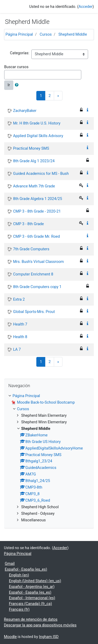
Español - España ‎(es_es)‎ (26, 569)
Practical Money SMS (31, 148)
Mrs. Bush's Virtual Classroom (38, 262)
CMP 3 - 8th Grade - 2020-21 (37, 211)
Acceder (85, 7)
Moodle (10, 637)
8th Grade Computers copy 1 (37, 287)
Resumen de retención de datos (31, 619)
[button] (18, 85)
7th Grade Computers (31, 249)
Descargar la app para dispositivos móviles (40, 625)
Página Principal (19, 34)
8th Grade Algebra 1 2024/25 (38, 199)
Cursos (46, 34)
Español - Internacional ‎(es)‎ (32, 598)
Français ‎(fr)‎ (19, 609)
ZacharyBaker (25, 111)
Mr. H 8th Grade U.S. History (37, 123)
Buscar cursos (16, 67)
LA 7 (17, 349)
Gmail (10, 564)
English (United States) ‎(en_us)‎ (35, 581)
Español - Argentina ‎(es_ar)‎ (32, 587)
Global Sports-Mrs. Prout (34, 312)
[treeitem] (49, 396)
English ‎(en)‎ (19, 575)
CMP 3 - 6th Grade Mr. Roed (36, 236)
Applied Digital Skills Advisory (38, 136)
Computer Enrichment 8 (33, 274)
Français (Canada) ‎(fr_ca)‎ (30, 604)
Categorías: (20, 53)
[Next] (58, 96)
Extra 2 (19, 299)
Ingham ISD (49, 637)
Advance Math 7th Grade (34, 186)
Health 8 (20, 337)
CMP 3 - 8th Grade (28, 224)
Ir (9, 85)
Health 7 (20, 324)
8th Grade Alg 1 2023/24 (34, 161)
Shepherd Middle (73, 34)
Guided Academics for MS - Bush (41, 174)
